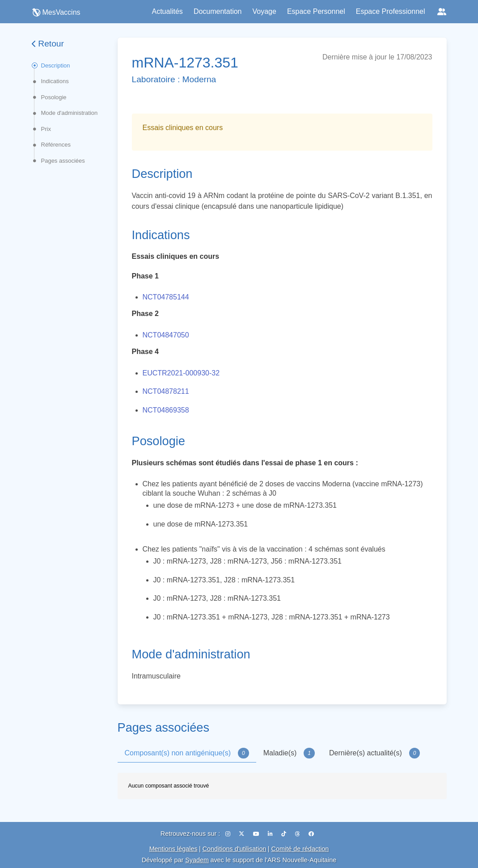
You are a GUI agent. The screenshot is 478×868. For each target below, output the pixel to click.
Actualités (167, 11)
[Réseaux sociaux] (442, 12)
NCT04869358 (166, 410)
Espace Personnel (316, 11)
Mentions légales (173, 849)
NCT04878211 (166, 391)
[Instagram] (228, 834)
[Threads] (298, 834)
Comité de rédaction (300, 849)
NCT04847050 (166, 335)
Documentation (218, 11)
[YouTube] (257, 834)
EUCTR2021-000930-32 (181, 373)
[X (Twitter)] (242, 834)
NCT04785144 (166, 297)
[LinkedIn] (271, 834)
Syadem (197, 860)
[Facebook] (311, 834)
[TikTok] (284, 834)
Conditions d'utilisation (235, 849)
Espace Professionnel (391, 11)
